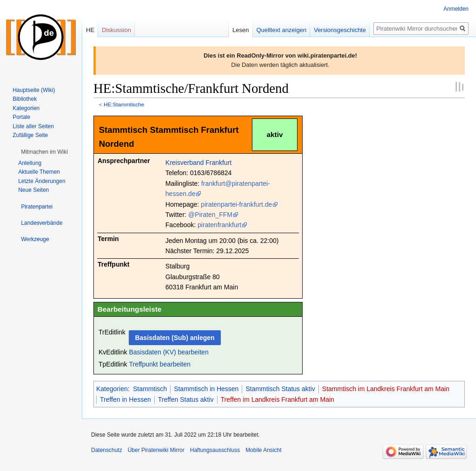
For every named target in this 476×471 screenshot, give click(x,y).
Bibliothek (25, 99)
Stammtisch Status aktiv (280, 389)
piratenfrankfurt (219, 225)
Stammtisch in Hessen (206, 389)
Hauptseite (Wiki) (34, 90)
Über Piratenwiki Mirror (156, 450)
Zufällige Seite (30, 135)
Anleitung (30, 163)
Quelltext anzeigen (282, 30)
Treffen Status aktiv (186, 399)
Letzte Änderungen (42, 181)
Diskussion (116, 30)
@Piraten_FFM (210, 215)
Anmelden (456, 9)
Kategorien (112, 389)
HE (90, 30)
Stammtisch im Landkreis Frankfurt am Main (386, 389)
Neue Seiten (33, 190)
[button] (44, 152)
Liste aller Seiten (33, 126)
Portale (21, 117)
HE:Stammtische (124, 104)
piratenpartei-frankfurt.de (236, 204)
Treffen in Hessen (126, 399)
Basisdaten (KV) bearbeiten (169, 352)
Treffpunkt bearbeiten (159, 364)
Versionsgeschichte (340, 30)
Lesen (241, 30)
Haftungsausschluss (215, 450)
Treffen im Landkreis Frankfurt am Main (278, 399)
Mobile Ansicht (263, 450)
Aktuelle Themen (39, 172)
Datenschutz (107, 450)
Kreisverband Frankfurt (198, 163)
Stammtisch (150, 389)
